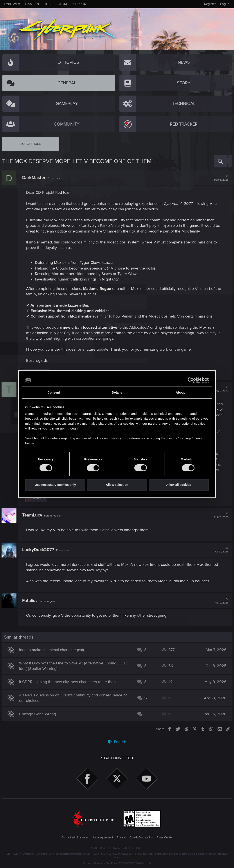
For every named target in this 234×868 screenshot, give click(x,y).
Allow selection (117, 485)
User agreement (103, 838)
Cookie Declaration (141, 838)
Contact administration (75, 838)
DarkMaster (34, 178)
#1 (221, 178)
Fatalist (30, 601)
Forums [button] (11, 4)
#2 (221, 389)
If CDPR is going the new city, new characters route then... (69, 682)
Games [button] (31, 4)
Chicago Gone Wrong (38, 714)
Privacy (121, 838)
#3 (221, 515)
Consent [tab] (54, 392)
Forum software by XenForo (117, 863)
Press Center (165, 838)
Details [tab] (117, 392)
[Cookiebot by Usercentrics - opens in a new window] (190, 380)
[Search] (220, 161)
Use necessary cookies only (55, 485)
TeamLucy (33, 515)
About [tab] (180, 392)
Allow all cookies (179, 485)
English (117, 742)
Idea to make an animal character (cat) (52, 650)
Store (63, 4)
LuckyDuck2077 (39, 550)
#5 (221, 601)
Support (81, 4)
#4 (221, 550)
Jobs (49, 4)
